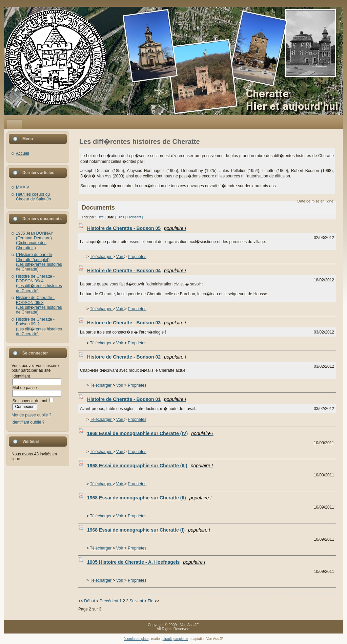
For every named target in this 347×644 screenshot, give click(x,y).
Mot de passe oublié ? (31, 415)
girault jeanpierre (175, 639)
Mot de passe (24, 388)
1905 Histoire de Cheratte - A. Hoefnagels (146, 562)
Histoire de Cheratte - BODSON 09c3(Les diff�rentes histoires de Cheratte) (39, 305)
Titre (101, 217)
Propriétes (137, 257)
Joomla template (136, 639)
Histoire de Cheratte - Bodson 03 (137, 323)
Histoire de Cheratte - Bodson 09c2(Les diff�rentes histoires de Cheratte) (39, 327)
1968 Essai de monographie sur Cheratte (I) (149, 530)
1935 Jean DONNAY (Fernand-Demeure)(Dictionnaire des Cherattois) (35, 241)
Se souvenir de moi (30, 401)
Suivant (136, 601)
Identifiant (21, 376)
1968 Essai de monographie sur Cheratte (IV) (150, 433)
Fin (151, 601)
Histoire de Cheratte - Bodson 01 (137, 399)
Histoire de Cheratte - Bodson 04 (137, 271)
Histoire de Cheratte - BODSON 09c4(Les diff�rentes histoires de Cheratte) (39, 284)
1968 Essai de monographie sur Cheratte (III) (150, 466)
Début (89, 601)
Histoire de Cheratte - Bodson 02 (137, 357)
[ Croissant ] (134, 217)
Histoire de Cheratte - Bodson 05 (137, 228)
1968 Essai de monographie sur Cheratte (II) (149, 498)
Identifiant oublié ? (28, 422)
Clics (120, 217)
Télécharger (101, 257)
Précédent (109, 601)
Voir (120, 257)
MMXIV (23, 187)
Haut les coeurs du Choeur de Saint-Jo (33, 197)
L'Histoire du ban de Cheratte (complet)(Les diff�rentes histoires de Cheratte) (39, 262)
